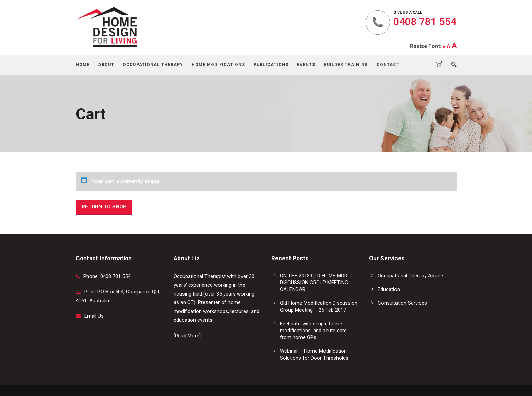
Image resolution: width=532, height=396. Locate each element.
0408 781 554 (425, 22)
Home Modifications (218, 65)
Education (389, 289)
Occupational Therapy (153, 65)
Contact (388, 65)
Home (83, 65)
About (106, 65)
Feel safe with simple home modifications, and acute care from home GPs (313, 331)
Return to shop (104, 207)
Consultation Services (402, 303)
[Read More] (187, 336)
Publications (271, 65)
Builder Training (346, 65)
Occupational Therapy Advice (410, 276)
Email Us (94, 316)
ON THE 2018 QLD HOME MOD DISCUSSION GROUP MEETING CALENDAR (314, 283)
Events (306, 65)
